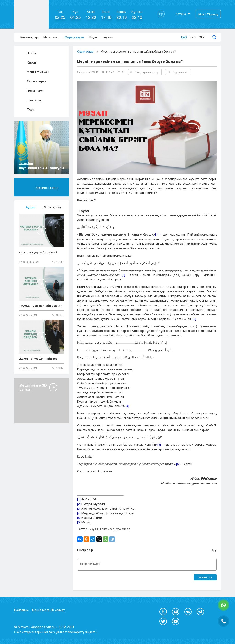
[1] (157, 234)
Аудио (108, 37)
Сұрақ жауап (86, 51)
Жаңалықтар (29, 37)
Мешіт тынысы (34, 72)
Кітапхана (30, 100)
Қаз (184, 37)
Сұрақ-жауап (74, 37)
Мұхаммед (123, 529)
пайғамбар (107, 529)
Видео (94, 37)
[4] (127, 406)
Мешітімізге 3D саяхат (49, 610)
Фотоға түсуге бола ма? (38, 252)
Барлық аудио (54, 207)
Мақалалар (51, 37)
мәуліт (94, 529)
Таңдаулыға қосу (144, 72)
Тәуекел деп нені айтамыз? (40, 305)
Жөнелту (205, 577)
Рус (193, 37)
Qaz (202, 37)
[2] (123, 275)
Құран (27, 62)
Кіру (214, 550)
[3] (194, 319)
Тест (27, 109)
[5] (159, 444)
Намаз (27, 53)
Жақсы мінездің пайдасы (39, 358)
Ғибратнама (31, 91)
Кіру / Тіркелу (208, 14)
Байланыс (21, 610)
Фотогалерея (32, 81)
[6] (178, 464)
